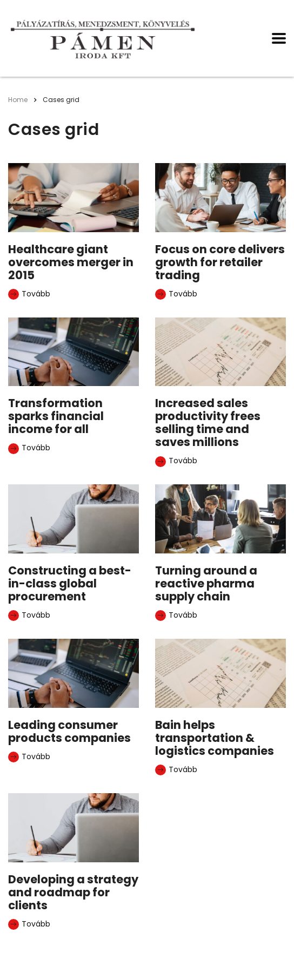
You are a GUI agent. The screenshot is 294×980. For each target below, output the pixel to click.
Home (18, 100)
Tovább (29, 294)
